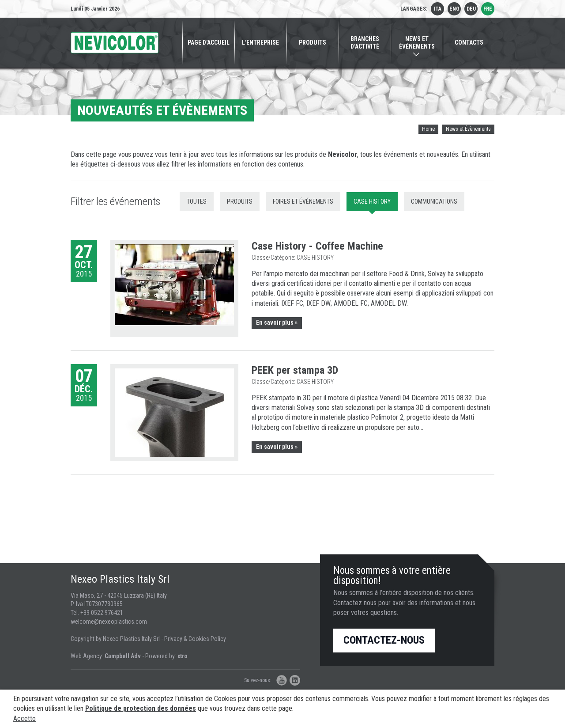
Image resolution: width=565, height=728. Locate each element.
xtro (183, 656)
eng (454, 9)
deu (471, 9)
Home (428, 129)
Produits (240, 201)
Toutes (197, 201)
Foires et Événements (303, 201)
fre (488, 9)
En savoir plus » (277, 322)
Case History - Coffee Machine (317, 246)
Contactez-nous (384, 640)
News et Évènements (468, 129)
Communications (434, 201)
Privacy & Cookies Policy (195, 639)
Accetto (24, 719)
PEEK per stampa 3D (295, 370)
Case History (372, 201)
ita (438, 9)
